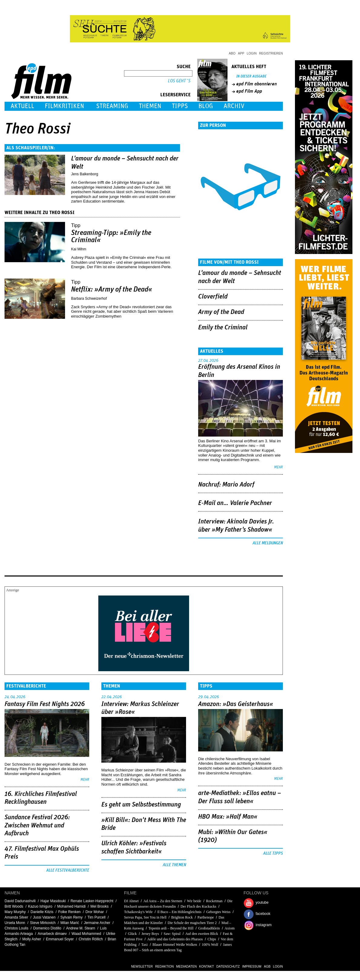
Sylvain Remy (72, 917)
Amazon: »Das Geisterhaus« (236, 704)
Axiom (229, 928)
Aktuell (22, 106)
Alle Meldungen (268, 543)
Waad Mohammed (87, 934)
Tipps (180, 106)
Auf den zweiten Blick (201, 934)
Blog (206, 106)
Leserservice (175, 95)
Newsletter (142, 966)
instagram (264, 925)
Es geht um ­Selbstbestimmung (141, 805)
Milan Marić (70, 923)
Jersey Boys (150, 934)
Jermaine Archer (97, 923)
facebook (263, 914)
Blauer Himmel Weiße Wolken (175, 945)
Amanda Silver (16, 917)
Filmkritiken (64, 106)
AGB (267, 966)
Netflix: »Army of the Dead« (112, 289)
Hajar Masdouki (53, 901)
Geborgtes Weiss (218, 912)
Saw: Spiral (172, 934)
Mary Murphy (15, 912)
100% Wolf (210, 945)
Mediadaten (186, 966)
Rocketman (214, 901)
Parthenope (206, 917)
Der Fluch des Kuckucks (198, 906)
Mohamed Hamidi (71, 906)
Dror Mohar (95, 912)
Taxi (145, 945)
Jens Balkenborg (85, 174)
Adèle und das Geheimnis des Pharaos (175, 939)
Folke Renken (69, 912)
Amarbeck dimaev (52, 934)
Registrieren (271, 53)
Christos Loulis (16, 928)
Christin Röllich (91, 939)
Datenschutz (228, 966)
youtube (262, 902)
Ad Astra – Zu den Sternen (163, 901)
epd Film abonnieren (257, 84)
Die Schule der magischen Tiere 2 (192, 923)
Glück (132, 934)
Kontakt (206, 966)
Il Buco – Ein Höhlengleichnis (179, 912)
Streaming (112, 106)
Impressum (252, 966)
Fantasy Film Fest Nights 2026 (45, 704)
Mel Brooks (100, 906)
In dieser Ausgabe (251, 76)
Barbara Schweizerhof (89, 299)
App (241, 53)
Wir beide (194, 901)
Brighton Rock (182, 917)
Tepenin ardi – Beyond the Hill (171, 928)
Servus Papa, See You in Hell (145, 917)
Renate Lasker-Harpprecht (92, 901)
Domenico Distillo (47, 928)
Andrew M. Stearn (80, 928)
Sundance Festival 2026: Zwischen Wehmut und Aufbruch (37, 825)
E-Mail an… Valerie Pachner (235, 503)
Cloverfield (213, 297)
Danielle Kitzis (42, 912)
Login (252, 53)
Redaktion (164, 966)
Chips (212, 939)
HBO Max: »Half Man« (228, 817)
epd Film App (249, 91)
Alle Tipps (273, 853)
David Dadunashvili (20, 901)
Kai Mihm (79, 249)
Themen (150, 106)
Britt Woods (14, 906)
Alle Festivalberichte (68, 870)
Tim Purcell (97, 917)
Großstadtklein (209, 928)
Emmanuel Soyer (60, 939)
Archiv (234, 106)
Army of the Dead (221, 312)
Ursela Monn (15, 923)
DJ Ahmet (131, 901)
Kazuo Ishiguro (40, 906)
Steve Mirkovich (43, 923)
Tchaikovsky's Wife (138, 912)
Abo (232, 53)
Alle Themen (174, 865)
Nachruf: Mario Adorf (226, 485)
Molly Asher (32, 939)
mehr (278, 467)
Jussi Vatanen (44, 917)
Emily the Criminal (223, 328)
